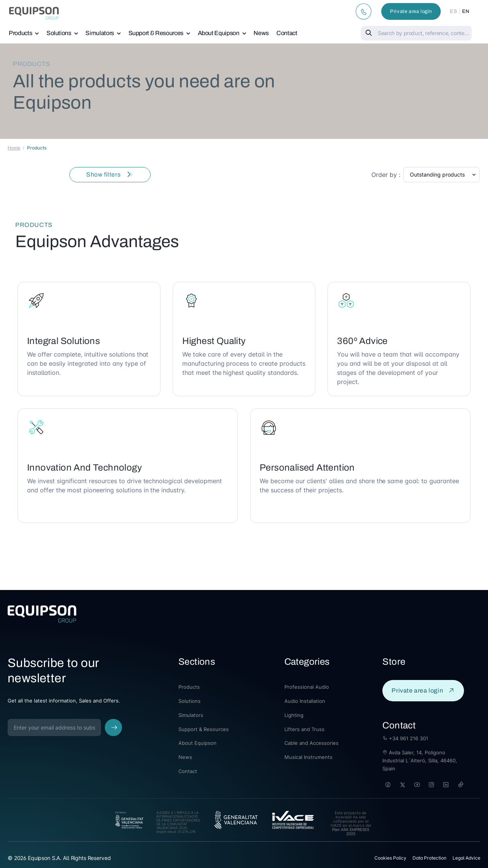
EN (466, 11)
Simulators (100, 33)
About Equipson (219, 33)
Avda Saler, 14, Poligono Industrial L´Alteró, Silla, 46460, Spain (420, 760)
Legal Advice (466, 858)
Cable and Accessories (311, 743)
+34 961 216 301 (405, 738)
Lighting (294, 715)
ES (453, 11)
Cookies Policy (390, 858)
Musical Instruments (308, 757)
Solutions (59, 33)
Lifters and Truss (304, 729)
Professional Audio (307, 687)
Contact (287, 33)
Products (20, 33)
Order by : (386, 175)
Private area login (411, 11)
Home (14, 148)
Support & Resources (156, 33)
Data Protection (429, 858)
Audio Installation (305, 701)
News (261, 33)
